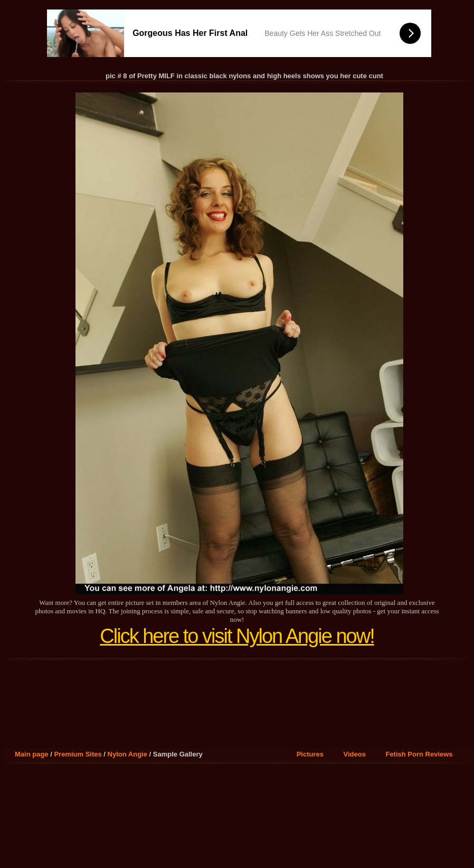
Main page (32, 754)
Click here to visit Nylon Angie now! (237, 636)
